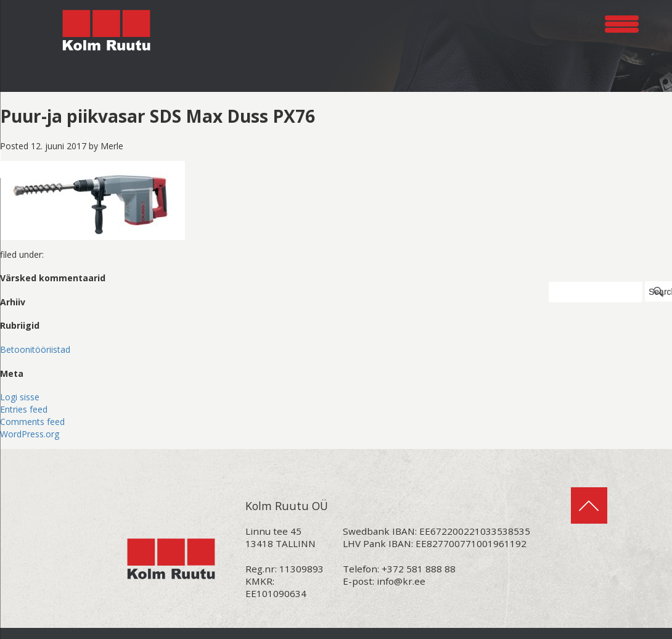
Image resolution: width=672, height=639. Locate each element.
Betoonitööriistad (35, 349)
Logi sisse (20, 397)
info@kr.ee (401, 581)
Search (660, 292)
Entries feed (24, 409)
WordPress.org (30, 434)
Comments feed (32, 422)
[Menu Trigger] (622, 22)
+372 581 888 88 (419, 569)
